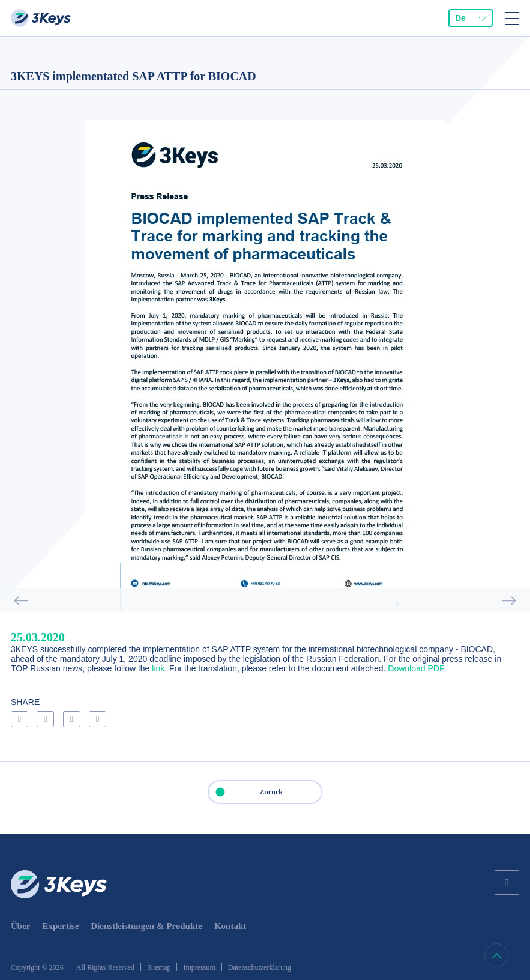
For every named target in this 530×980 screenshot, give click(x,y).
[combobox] (471, 18)
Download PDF (416, 668)
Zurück (246, 792)
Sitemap (159, 967)
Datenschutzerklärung (260, 967)
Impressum (199, 967)
